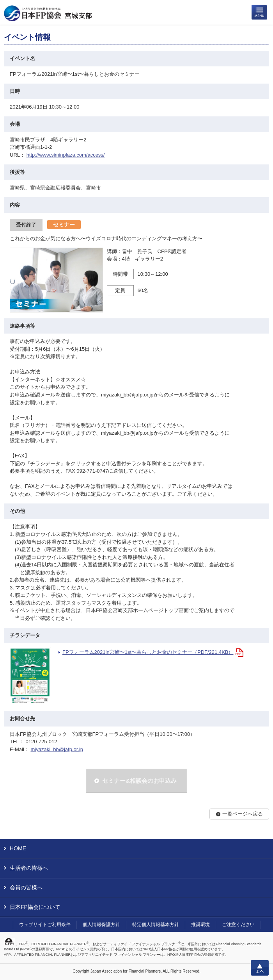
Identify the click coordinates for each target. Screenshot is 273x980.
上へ (260, 968)
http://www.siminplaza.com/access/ (66, 155)
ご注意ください (238, 925)
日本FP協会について (35, 907)
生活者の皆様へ (29, 868)
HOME (18, 848)
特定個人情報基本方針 (156, 925)
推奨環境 (200, 925)
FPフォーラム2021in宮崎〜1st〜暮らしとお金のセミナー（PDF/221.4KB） (148, 652)
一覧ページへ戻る (243, 814)
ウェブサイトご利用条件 (45, 925)
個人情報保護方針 (101, 925)
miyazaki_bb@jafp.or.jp (57, 749)
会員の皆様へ (26, 887)
